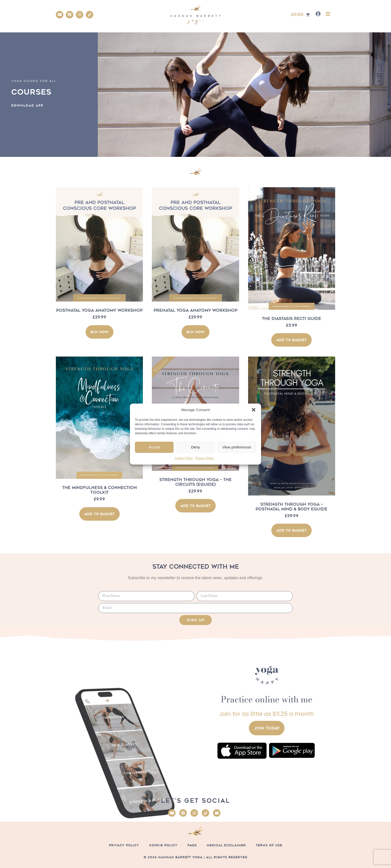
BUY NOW (99, 332)
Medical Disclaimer (226, 845)
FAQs (192, 845)
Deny (195, 447)
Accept (154, 447)
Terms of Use (269, 845)
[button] (254, 410)
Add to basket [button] (292, 340)
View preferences (237, 447)
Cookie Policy (184, 458)
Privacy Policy (205, 458)
